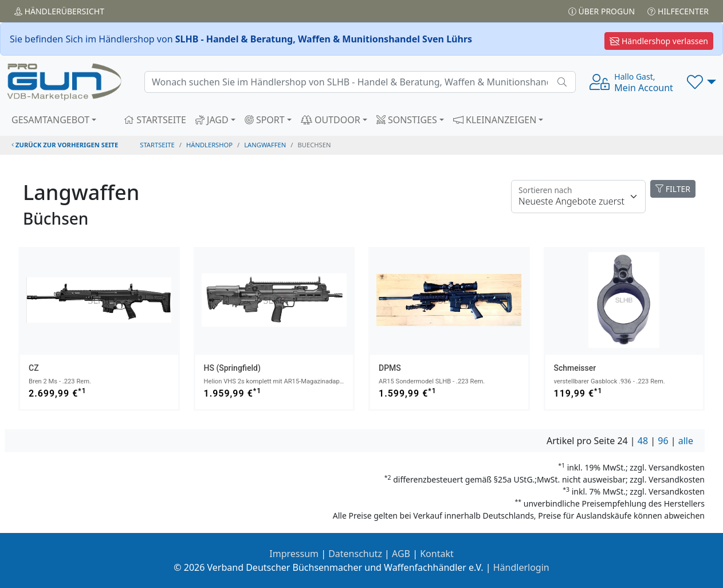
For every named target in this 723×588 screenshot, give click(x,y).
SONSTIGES (407, 120)
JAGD (212, 120)
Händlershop (209, 145)
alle (686, 441)
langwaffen (265, 145)
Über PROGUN (602, 11)
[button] (702, 82)
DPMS (390, 368)
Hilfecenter (678, 11)
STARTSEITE (155, 120)
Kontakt (437, 554)
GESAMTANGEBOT (50, 120)
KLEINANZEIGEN (495, 120)
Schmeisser (575, 368)
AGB (401, 554)
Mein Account (644, 83)
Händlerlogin (521, 567)
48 (643, 441)
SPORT (265, 120)
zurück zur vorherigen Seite (65, 145)
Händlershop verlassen (659, 41)
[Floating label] (578, 197)
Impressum (294, 554)
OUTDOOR (331, 120)
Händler (59, 11)
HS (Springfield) (232, 368)
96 (663, 441)
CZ (34, 368)
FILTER (673, 189)
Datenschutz (355, 554)
